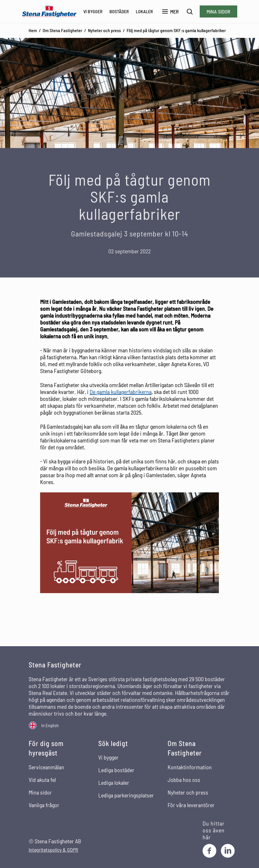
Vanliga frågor (44, 805)
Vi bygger (93, 11)
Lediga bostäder (116, 770)
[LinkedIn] (228, 851)
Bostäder (119, 11)
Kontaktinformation (190, 767)
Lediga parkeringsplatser (126, 795)
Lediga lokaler (114, 782)
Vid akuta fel (42, 780)
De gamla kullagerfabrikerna (121, 392)
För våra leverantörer (191, 805)
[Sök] (190, 12)
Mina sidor (218, 11)
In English (50, 725)
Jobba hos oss (184, 780)
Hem (33, 30)
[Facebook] (209, 851)
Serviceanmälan (46, 767)
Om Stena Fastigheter (62, 30)
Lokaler (144, 11)
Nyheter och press (104, 30)
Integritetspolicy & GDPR (53, 850)
